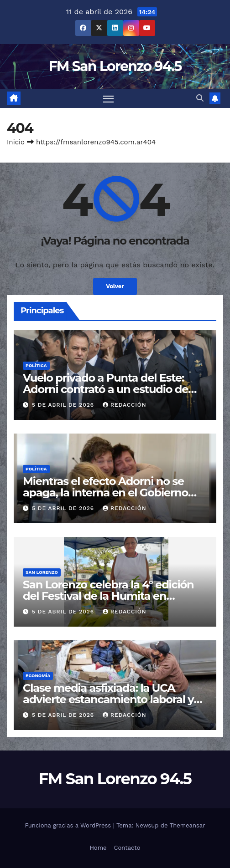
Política (36, 365)
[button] (200, 98)
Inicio (16, 142)
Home (98, 848)
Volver (115, 286)
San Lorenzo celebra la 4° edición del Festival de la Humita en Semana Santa (108, 596)
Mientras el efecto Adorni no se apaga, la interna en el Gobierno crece (105, 493)
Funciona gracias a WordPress (69, 825)
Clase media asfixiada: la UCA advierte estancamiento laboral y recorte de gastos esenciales (108, 699)
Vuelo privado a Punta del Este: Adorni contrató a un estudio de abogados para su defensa (105, 389)
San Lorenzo (42, 572)
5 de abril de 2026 (64, 405)
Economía (38, 676)
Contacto (127, 848)
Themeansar (188, 825)
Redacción (125, 405)
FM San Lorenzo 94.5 (115, 66)
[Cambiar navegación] (109, 99)
